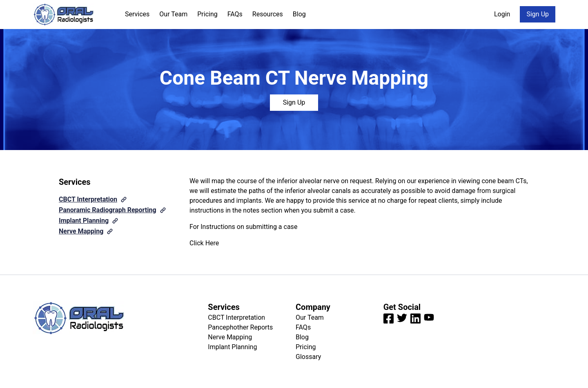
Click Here (204, 243)
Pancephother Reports (240, 327)
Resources (268, 14)
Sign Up (538, 14)
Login (502, 14)
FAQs (235, 14)
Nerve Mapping (81, 231)
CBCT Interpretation (88, 199)
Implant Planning (84, 221)
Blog (299, 14)
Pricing (207, 14)
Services (137, 14)
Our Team (173, 14)
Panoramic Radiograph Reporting (108, 210)
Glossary (308, 357)
